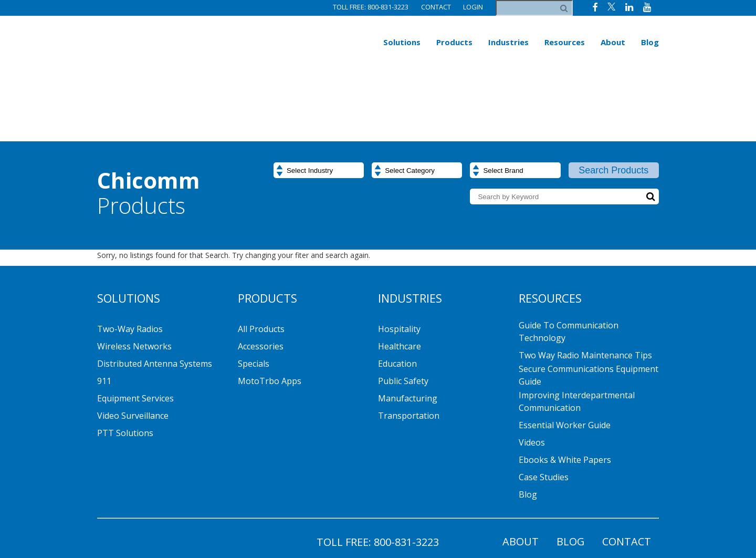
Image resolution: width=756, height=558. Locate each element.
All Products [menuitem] (261, 264)
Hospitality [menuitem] (399, 264)
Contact (435, 7)
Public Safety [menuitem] (403, 316)
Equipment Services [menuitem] (135, 333)
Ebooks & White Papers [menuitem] (565, 395)
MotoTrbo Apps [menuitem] (270, 316)
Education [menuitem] (397, 298)
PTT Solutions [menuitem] (125, 368)
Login (473, 7)
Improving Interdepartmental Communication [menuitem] (577, 336)
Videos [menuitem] (532, 377)
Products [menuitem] (454, 42)
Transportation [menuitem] (409, 350)
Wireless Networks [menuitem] (134, 281)
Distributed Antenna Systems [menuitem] (155, 298)
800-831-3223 (406, 477)
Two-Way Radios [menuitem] (130, 264)
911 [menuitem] (104, 316)
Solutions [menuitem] (402, 42)
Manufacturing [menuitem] (408, 333)
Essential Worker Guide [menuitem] (565, 360)
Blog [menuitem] (650, 42)
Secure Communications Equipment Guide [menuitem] (589, 310)
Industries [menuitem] (508, 42)
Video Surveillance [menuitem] (133, 350)
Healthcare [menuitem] (400, 281)
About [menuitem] (613, 42)
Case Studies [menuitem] (544, 412)
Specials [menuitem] (254, 298)
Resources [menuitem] (565, 42)
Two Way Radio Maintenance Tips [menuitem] (585, 290)
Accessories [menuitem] (261, 281)
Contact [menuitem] (627, 476)
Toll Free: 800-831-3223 (370, 7)
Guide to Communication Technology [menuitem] (569, 266)
